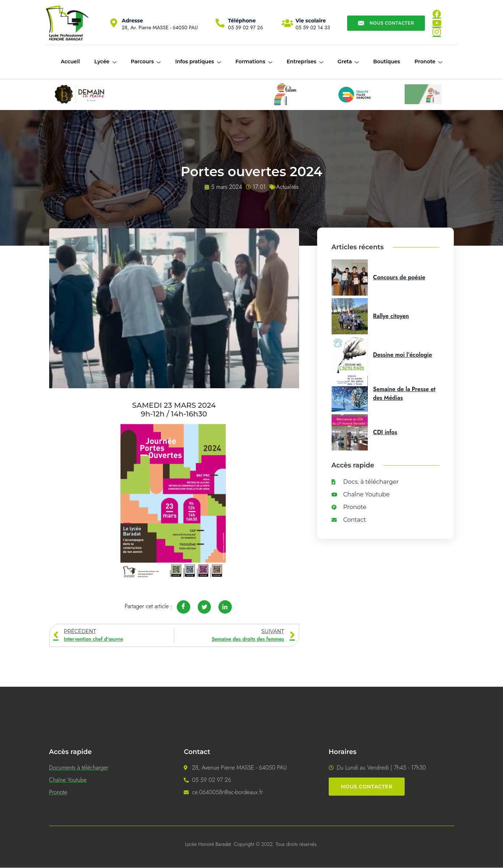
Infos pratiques (198, 62)
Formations (254, 62)
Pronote (428, 62)
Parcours (146, 62)
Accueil (70, 62)
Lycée (105, 62)
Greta (348, 62)
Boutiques (387, 62)
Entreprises (305, 62)
